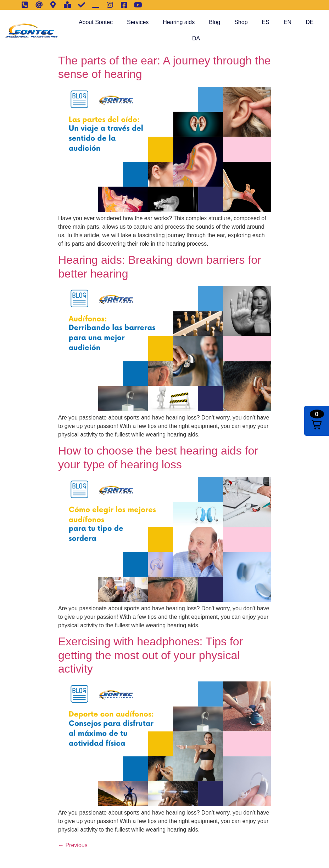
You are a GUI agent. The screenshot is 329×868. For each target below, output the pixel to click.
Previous (73, 845)
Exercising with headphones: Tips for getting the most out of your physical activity (150, 655)
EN (288, 22)
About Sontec (96, 22)
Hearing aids (179, 22)
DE (310, 22)
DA (196, 38)
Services (138, 22)
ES (266, 22)
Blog (214, 22)
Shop (241, 22)
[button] (317, 421)
